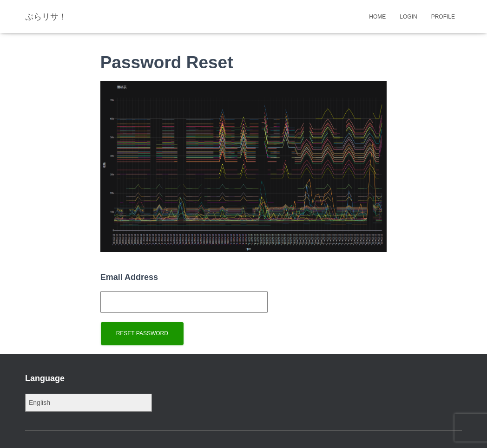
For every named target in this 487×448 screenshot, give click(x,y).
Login (408, 17)
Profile (443, 17)
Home (377, 17)
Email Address (129, 277)
